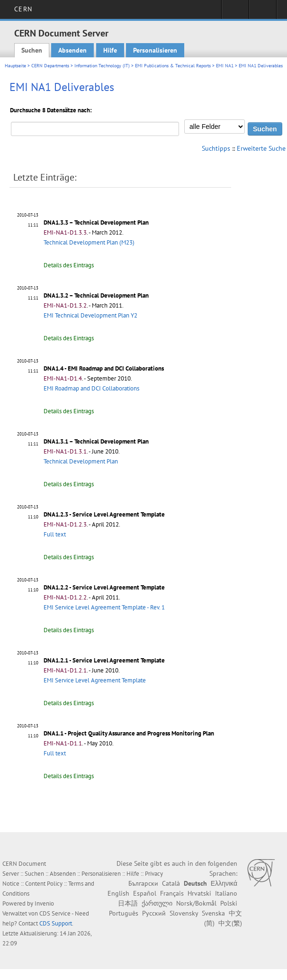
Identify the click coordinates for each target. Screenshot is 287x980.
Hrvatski (199, 893)
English (118, 893)
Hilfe (110, 50)
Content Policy (44, 884)
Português (124, 913)
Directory (263, 12)
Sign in (235, 12)
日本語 (128, 903)
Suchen (32, 50)
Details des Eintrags (69, 265)
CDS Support (56, 923)
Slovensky (184, 913)
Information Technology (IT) (102, 66)
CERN (23, 9)
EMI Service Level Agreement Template (95, 680)
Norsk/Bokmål (196, 903)
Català (171, 883)
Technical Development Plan (81, 461)
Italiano (226, 893)
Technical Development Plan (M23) (89, 242)
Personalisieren (155, 50)
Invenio (44, 903)
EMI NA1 (225, 66)
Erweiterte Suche (261, 148)
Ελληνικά (224, 883)
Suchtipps (216, 148)
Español (145, 893)
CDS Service (55, 913)
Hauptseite (15, 66)
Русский (154, 913)
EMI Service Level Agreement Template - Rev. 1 (104, 607)
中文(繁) (230, 923)
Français (172, 893)
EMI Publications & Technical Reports (173, 66)
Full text (55, 534)
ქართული (157, 903)
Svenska (213, 913)
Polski (229, 903)
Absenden (72, 50)
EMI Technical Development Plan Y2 (90, 315)
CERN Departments (50, 66)
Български (143, 883)
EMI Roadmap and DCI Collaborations (91, 388)
